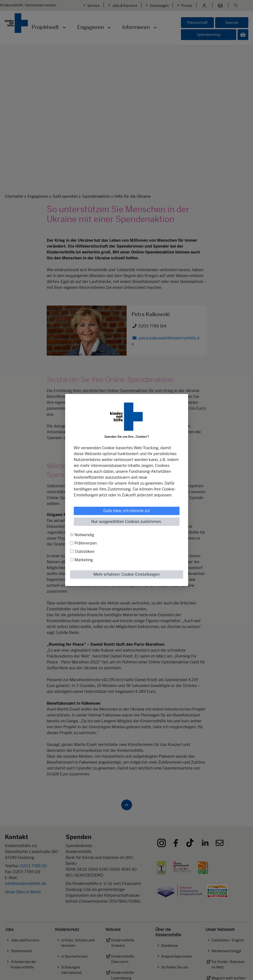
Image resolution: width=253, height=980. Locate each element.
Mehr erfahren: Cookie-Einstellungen (126, 574)
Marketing (84, 560)
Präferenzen (86, 543)
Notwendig (84, 535)
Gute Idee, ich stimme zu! (127, 511)
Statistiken (84, 552)
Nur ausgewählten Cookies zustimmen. (126, 522)
